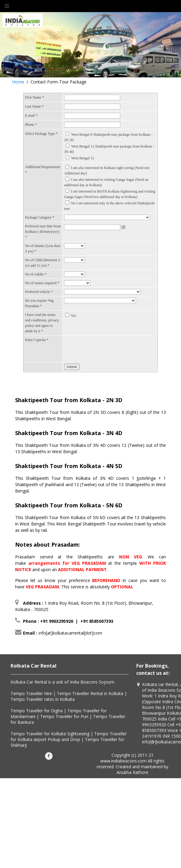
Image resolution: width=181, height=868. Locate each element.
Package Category (40, 217)
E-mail (31, 115)
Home (18, 82)
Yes (74, 316)
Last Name (34, 106)
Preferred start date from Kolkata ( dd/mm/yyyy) (43, 232)
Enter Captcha (37, 340)
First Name (35, 97)
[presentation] (110, 349)
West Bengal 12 (83, 158)
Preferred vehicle (39, 292)
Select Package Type (41, 134)
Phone (31, 125)
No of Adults (36, 274)
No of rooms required (42, 283)
